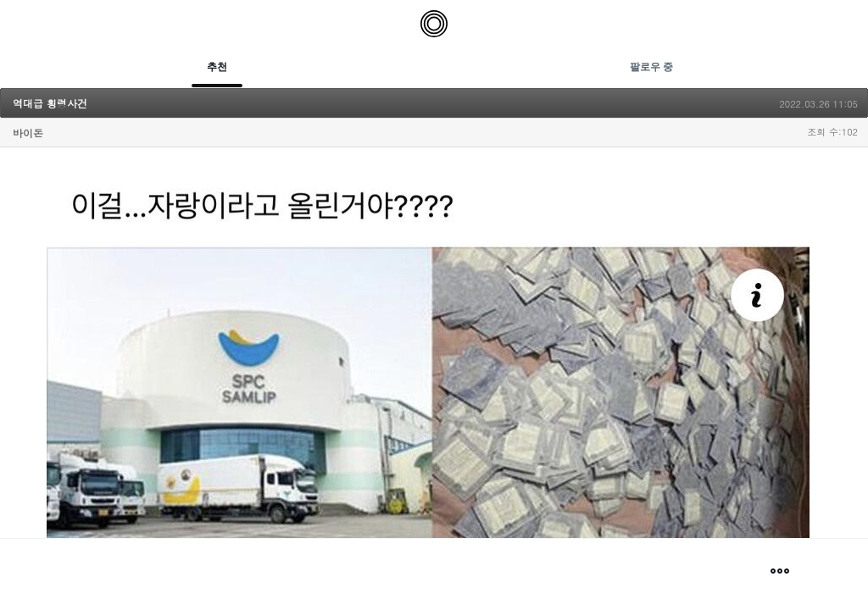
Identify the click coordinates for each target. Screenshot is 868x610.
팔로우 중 (651, 67)
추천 (217, 67)
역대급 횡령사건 (50, 103)
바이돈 (28, 133)
